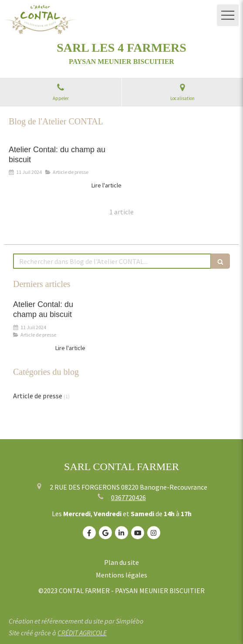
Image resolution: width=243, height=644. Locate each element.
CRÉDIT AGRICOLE (82, 633)
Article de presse (38, 396)
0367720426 (128, 497)
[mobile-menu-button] (228, 15)
